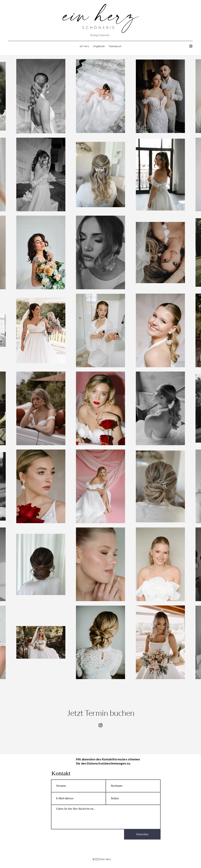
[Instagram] (191, 46)
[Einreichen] (142, 834)
